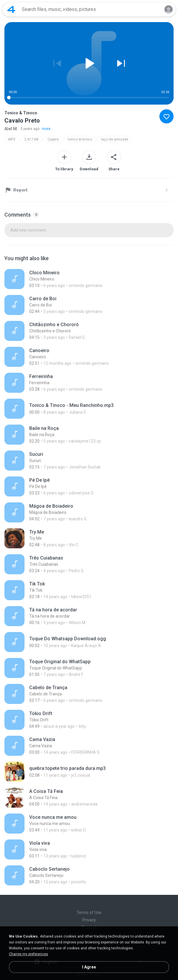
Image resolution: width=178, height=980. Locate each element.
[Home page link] (11, 9)
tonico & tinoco (80, 139)
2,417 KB (31, 139)
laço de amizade (115, 139)
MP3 (12, 139)
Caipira (53, 139)
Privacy (89, 920)
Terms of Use (89, 913)
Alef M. (11, 129)
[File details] (69, 279)
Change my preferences (28, 954)
